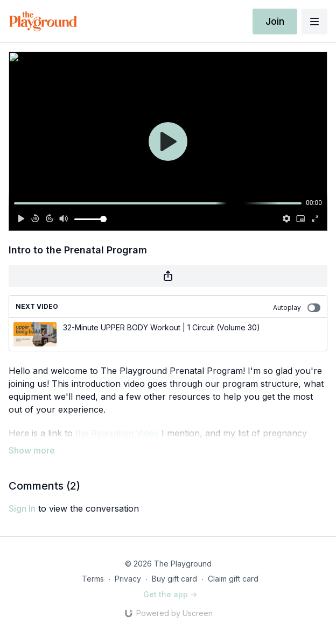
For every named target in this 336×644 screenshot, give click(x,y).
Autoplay (297, 308)
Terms (93, 579)
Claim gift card (233, 579)
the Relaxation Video (117, 433)
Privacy (128, 579)
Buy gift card (174, 579)
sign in (22, 508)
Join (275, 21)
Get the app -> (170, 594)
